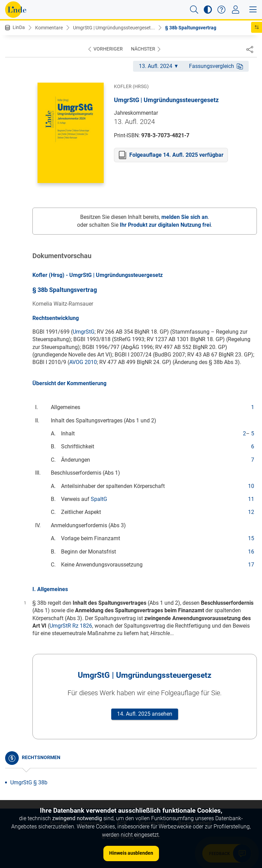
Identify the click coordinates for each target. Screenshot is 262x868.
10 (251, 486)
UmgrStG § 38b (29, 782)
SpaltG (99, 499)
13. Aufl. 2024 (158, 66)
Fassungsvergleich (216, 66)
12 (251, 512)
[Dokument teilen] (250, 49)
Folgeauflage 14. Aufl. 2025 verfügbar (176, 155)
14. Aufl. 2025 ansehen (145, 714)
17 (251, 565)
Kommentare (49, 28)
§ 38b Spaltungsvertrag (191, 28)
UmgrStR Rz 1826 (71, 626)
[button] (194, 10)
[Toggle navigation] (236, 10)
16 (251, 552)
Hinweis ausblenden (131, 853)
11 (251, 499)
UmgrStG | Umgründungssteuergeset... (114, 28)
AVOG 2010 (83, 362)
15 (251, 538)
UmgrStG (84, 332)
